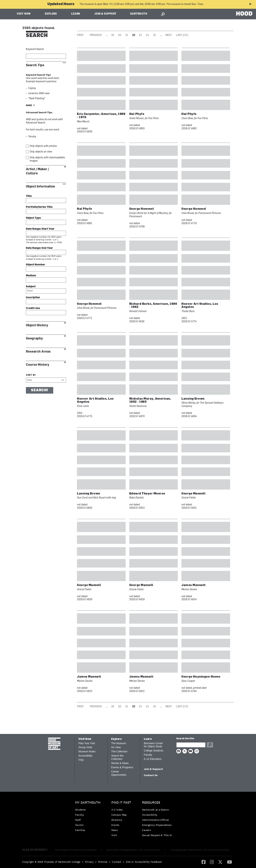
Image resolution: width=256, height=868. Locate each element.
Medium (31, 276)
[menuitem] (89, 817)
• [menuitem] (83, 862)
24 (147, 35)
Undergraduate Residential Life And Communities (199, 850)
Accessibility (85, 756)
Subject (31, 287)
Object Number (36, 265)
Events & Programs (122, 767)
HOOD (244, 14)
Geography (34, 338)
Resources (151, 803)
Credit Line (33, 308)
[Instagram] (212, 862)
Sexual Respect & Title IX (157, 835)
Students (80, 810)
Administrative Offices (156, 820)
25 (154, 35)
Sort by (31, 375)
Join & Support (105, 14)
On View (116, 747)
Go (210, 745)
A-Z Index (117, 810)
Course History (38, 365)
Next (169, 35)
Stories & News (120, 763)
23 (140, 35)
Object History (37, 325)
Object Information (40, 186)
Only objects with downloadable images (47, 159)
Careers (147, 830)
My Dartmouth (88, 803)
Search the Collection (117, 757)
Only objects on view (41, 152)
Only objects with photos (43, 146)
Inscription (33, 298)
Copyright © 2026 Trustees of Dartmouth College (51, 862)
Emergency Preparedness (157, 825)
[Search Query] (191, 745)
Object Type (33, 218)
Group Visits (85, 747)
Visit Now (24, 14)
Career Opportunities (119, 773)
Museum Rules (87, 751)
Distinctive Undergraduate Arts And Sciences (133, 850)
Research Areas (38, 352)
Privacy (89, 862)
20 (120, 35)
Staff (78, 820)
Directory (117, 820)
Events (115, 825)
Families (80, 830)
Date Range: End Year (39, 248)
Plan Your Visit (87, 743)
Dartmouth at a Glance (155, 810)
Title (29, 196)
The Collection (119, 751)
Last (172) (182, 35)
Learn (76, 14)
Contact (117, 862)
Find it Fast (121, 803)
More (29, 106)
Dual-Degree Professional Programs (76, 850)
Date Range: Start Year (40, 229)
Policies (103, 862)
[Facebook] (204, 862)
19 (113, 35)
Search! (40, 390)
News (115, 830)
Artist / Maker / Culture (37, 171)
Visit (114, 835)
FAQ (81, 760)
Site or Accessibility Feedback (144, 862)
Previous (96, 35)
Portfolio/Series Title (39, 207)
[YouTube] (229, 862)
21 (127, 35)
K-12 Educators (153, 759)
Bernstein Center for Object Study (153, 745)
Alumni (79, 825)
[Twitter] (220, 862)
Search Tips (35, 65)
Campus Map (119, 815)
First (80, 35)
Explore (51, 14)
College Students (154, 751)
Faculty (148, 755)
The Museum (119, 743)
